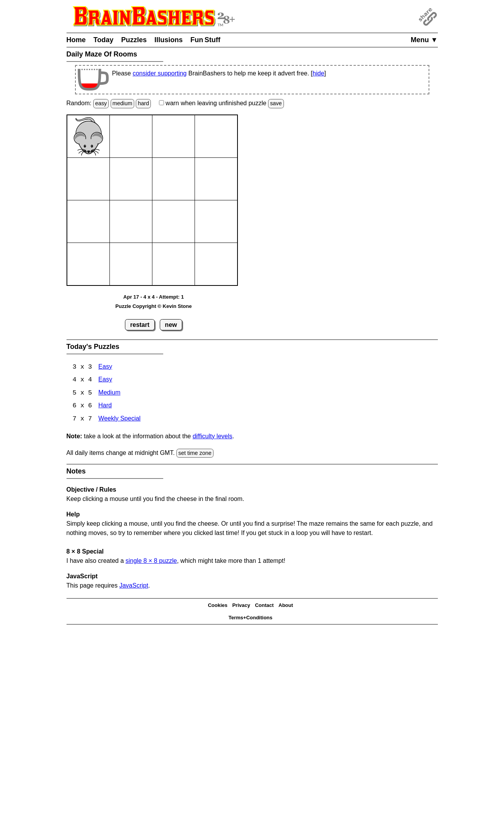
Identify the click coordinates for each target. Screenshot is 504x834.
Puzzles (134, 40)
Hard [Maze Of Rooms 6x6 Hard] (105, 407)
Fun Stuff (205, 40)
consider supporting (160, 73)
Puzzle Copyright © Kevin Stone (153, 306)
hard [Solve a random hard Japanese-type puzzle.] (143, 103)
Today (104, 40)
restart (140, 325)
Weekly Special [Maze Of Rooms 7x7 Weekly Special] (119, 420)
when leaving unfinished (221, 103)
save (276, 103)
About (286, 606)
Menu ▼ (424, 40)
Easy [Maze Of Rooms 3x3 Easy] (105, 367)
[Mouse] (88, 136)
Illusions (168, 40)
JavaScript (134, 586)
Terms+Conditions (251, 618)
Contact (264, 606)
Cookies (218, 606)
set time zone (195, 454)
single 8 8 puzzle (151, 561)
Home (76, 40)
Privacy (241, 606)
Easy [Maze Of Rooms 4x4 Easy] (105, 380)
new (171, 325)
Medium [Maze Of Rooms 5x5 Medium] (109, 394)
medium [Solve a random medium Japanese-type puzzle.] (122, 103)
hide (318, 73)
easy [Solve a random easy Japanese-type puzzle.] (101, 103)
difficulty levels (213, 437)
